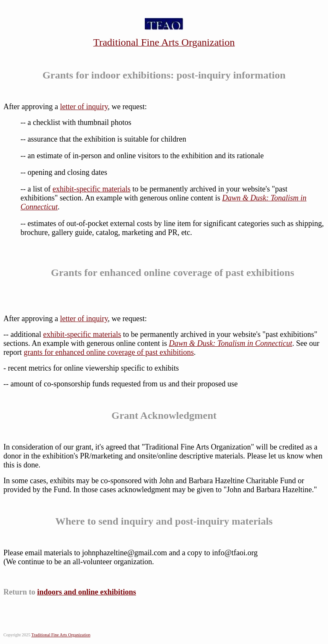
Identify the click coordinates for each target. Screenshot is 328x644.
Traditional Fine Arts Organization (61, 635)
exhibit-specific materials (91, 189)
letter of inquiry (84, 107)
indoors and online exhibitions (87, 592)
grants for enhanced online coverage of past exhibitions (108, 352)
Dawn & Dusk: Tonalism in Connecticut (230, 343)
